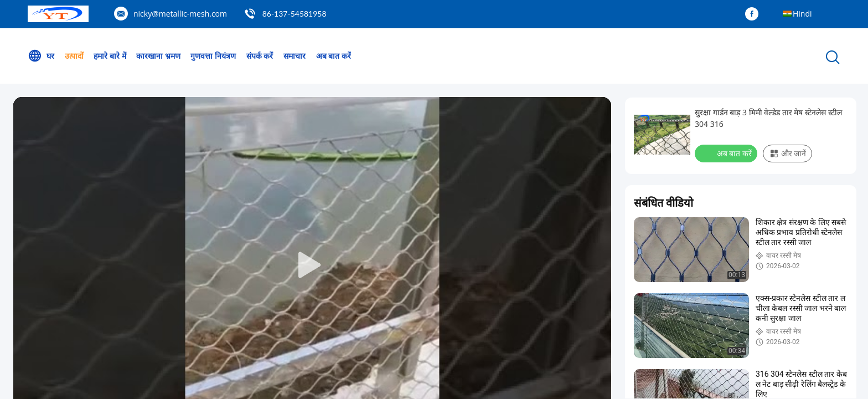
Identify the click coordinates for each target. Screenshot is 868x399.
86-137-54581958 (294, 14)
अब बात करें (334, 56)
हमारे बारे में (110, 56)
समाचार (294, 56)
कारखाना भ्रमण (158, 56)
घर (41, 56)
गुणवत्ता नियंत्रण (213, 56)
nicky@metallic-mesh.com (180, 14)
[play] (312, 265)
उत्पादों (74, 56)
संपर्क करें (260, 56)
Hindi (802, 14)
